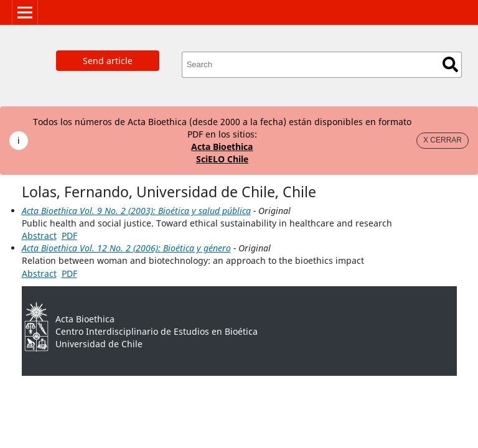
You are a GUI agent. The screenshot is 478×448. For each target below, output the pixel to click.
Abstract (39, 236)
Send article (108, 61)
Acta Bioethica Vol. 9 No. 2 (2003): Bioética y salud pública (136, 211)
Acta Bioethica (222, 147)
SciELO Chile (222, 159)
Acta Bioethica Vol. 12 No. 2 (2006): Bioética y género (126, 248)
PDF (69, 236)
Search (450, 64)
